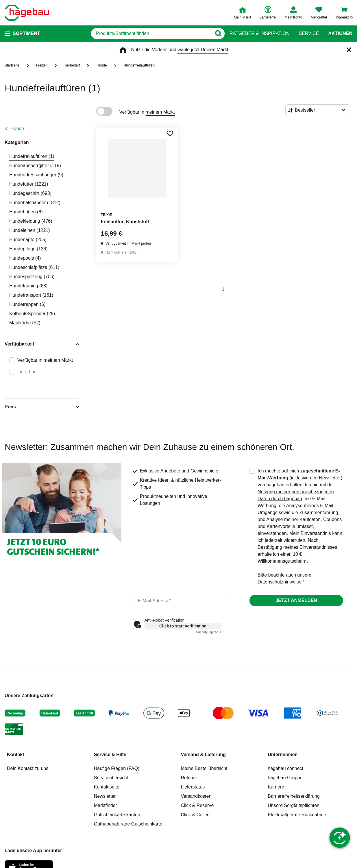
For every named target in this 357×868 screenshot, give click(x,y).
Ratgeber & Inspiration (259, 34)
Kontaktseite (107, 787)
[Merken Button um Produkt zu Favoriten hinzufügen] (170, 133)
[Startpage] (27, 13)
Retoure (189, 778)
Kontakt (16, 755)
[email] (180, 601)
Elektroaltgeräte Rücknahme (297, 815)
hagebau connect (285, 768)
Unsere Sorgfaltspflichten (294, 805)
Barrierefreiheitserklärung (294, 796)
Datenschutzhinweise (279, 582)
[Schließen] (349, 50)
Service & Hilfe (110, 755)
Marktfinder (106, 805)
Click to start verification (183, 626)
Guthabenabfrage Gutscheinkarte (128, 824)
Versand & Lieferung (204, 755)
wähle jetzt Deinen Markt (203, 50)
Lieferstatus (193, 787)
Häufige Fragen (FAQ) (117, 768)
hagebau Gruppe (285, 778)
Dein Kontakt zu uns (28, 768)
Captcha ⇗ (209, 632)
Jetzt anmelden (296, 600)
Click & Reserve (197, 805)
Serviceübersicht (111, 778)
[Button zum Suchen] (218, 34)
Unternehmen (283, 755)
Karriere (276, 787)
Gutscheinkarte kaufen (117, 815)
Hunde (17, 129)
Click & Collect (196, 815)
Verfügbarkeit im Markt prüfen (128, 243)
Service (309, 34)
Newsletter (105, 796)
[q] (151, 34)
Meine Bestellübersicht (204, 768)
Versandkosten (196, 796)
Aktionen (340, 34)
